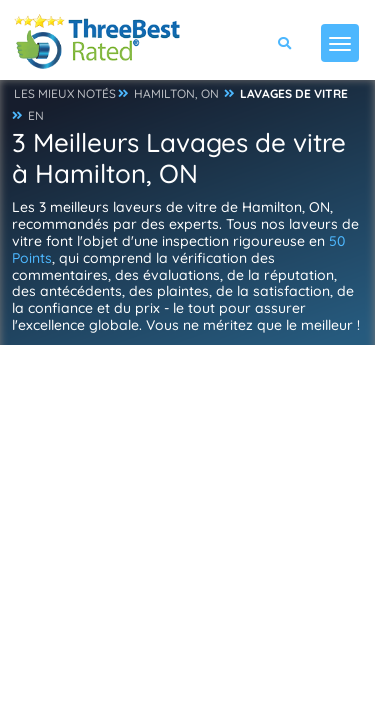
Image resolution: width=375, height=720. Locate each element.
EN (36, 115)
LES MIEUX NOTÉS (65, 93)
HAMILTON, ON (176, 93)
